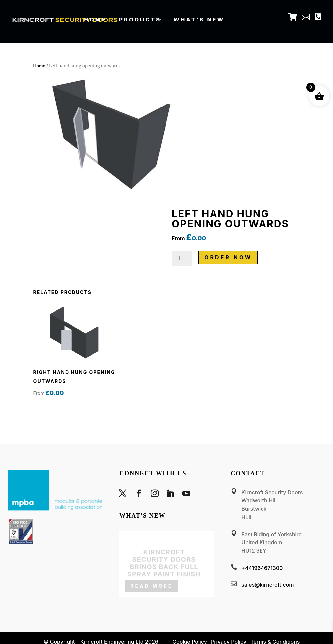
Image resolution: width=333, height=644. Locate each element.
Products (140, 19)
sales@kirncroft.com (267, 585)
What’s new (199, 19)
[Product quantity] (182, 258)
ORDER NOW (228, 257)
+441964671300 (262, 568)
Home (96, 19)
